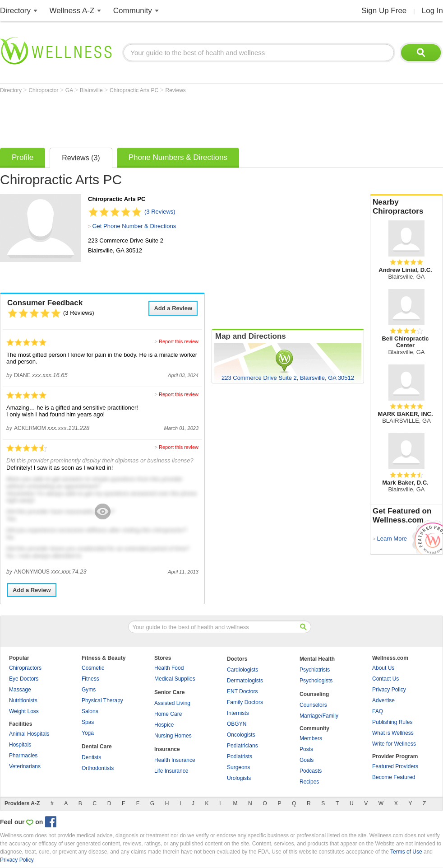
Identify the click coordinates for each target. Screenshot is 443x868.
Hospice (164, 725)
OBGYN (237, 724)
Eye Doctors (24, 679)
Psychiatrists (315, 670)
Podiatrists (240, 756)
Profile (23, 157)
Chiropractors (25, 668)
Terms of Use (406, 852)
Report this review (179, 341)
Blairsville (92, 90)
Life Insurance (171, 771)
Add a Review (173, 308)
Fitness (90, 679)
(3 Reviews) (160, 212)
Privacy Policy (389, 690)
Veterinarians (25, 766)
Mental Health (317, 659)
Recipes (309, 782)
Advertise (383, 700)
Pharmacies (23, 756)
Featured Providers (395, 766)
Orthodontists (98, 768)
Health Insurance (175, 760)
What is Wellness (393, 733)
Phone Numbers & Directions (178, 157)
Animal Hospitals (29, 734)
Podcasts (311, 771)
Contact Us (385, 679)
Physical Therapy (102, 700)
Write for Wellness (394, 744)
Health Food (169, 668)
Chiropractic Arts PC (135, 90)
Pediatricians (242, 746)
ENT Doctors (242, 691)
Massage (20, 690)
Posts (306, 749)
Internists (238, 713)
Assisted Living (172, 703)
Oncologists (241, 735)
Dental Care (97, 747)
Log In (432, 11)
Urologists (239, 778)
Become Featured (394, 777)
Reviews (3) (81, 158)
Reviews (176, 90)
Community (133, 11)
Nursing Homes (173, 736)
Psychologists (316, 681)
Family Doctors (245, 702)
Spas (88, 722)
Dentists (91, 757)
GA (70, 90)
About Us (383, 668)
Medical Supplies (175, 679)
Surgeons (238, 767)
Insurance (167, 749)
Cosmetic (93, 668)
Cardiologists (242, 670)
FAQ (378, 711)
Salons (90, 711)
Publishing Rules (392, 722)
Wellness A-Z (72, 11)
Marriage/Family (319, 716)
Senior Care (169, 692)
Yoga (88, 733)
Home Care (168, 714)
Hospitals (20, 745)
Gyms (89, 690)
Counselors (313, 705)
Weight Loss (24, 711)
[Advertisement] (164, 118)
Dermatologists (245, 681)
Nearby (406, 207)
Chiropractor (44, 90)
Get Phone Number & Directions (134, 226)
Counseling (314, 694)
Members (311, 738)
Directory (15, 11)
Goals (307, 760)
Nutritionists (23, 700)
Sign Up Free (384, 11)
